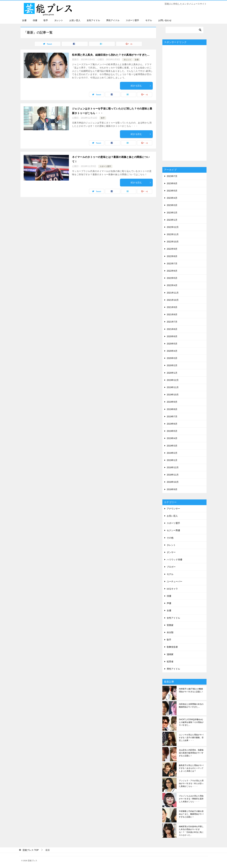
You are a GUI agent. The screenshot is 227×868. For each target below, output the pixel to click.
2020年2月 (172, 365)
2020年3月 (172, 358)
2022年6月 (172, 271)
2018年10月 (173, 482)
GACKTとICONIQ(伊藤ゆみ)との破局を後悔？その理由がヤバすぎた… (191, 722)
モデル (149, 20)
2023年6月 (172, 183)
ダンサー (171, 552)
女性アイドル (93, 20)
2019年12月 (173, 380)
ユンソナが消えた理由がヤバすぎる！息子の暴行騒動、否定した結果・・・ (191, 738)
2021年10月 (173, 300)
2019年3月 (172, 446)
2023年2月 (172, 213)
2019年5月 (172, 431)
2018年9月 (172, 489)
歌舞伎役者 (172, 647)
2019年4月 (172, 438)
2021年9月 (172, 307)
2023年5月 (172, 191)
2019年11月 (173, 387)
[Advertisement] (184, 103)
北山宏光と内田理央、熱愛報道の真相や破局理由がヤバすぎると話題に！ (191, 753)
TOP (31, 850)
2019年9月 (172, 402)
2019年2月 (172, 453)
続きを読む (141, 86)
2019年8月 (172, 409)
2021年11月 (173, 293)
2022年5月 (172, 278)
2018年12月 (173, 467)
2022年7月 (172, 264)
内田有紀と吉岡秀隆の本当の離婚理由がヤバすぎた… (191, 706)
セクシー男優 (173, 530)
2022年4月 (172, 285)
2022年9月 (172, 249)
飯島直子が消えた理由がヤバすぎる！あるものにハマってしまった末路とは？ (191, 768)
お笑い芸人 (75, 20)
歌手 (46, 20)
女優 (24, 20)
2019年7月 (172, 416)
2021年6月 (172, 329)
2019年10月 (173, 395)
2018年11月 (173, 475)
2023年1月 (172, 220)
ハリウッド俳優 (175, 560)
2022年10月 (173, 242)
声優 (169, 603)
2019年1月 (172, 460)
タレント (59, 20)
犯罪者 (170, 662)
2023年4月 (172, 198)
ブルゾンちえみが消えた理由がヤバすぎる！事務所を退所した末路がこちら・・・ (191, 799)
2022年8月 (172, 256)
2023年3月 (172, 205)
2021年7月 (172, 322)
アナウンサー (173, 509)
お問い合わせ (165, 20)
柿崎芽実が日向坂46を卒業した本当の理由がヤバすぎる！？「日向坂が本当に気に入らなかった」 (191, 831)
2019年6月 (172, 424)
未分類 (170, 632)
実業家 (170, 625)
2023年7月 (172, 176)
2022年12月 (173, 227)
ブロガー (171, 567)
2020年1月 (172, 373)
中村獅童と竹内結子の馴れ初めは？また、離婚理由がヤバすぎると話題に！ (191, 814)
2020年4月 (172, 351)
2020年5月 (172, 344)
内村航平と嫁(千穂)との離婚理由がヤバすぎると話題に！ (191, 690)
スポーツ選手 (132, 20)
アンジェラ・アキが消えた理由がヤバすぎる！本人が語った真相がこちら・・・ (191, 783)
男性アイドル (113, 20)
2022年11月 (173, 234)
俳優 (35, 20)
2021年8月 (172, 314)
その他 (170, 538)
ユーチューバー (175, 581)
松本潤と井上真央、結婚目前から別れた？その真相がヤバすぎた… (111, 55)
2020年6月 (172, 336)
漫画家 (170, 654)
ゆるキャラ (172, 589)
